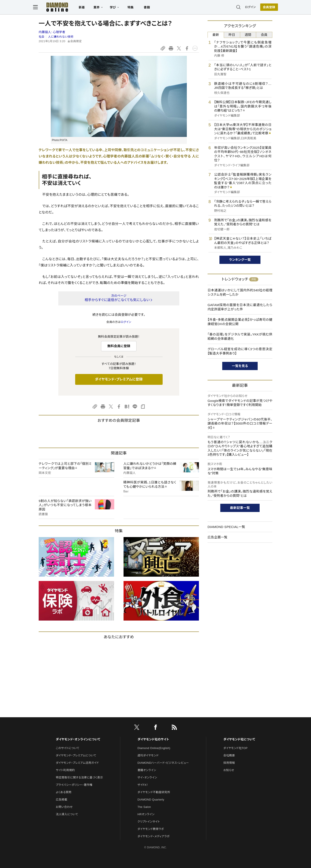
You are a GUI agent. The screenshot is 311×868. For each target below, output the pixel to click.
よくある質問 (63, 792)
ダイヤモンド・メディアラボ (154, 836)
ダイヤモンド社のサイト (153, 739)
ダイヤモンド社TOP (235, 748)
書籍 (152, 8)
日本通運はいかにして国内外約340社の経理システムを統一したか (240, 292)
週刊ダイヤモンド (148, 755)
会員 (264, 35)
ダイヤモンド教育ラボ (151, 829)
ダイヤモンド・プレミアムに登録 (119, 379)
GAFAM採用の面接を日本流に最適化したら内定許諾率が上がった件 (240, 307)
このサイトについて (67, 748)
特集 (136, 8)
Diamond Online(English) (154, 748)
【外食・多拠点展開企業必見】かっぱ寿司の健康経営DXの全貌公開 (240, 322)
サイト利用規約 (65, 770)
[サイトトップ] (59, 7)
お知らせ (229, 770)
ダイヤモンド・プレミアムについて (76, 755)
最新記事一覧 (240, 508)
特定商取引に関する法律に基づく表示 (79, 777)
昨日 (232, 35)
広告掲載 (61, 800)
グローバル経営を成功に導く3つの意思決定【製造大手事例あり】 (240, 351)
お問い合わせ (64, 807)
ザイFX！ (143, 785)
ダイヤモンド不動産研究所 (154, 792)
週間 (248, 35)
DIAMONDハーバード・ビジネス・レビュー (163, 763)
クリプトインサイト (149, 822)
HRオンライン (146, 814)
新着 (87, 8)
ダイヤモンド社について (239, 739)
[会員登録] (263, 8)
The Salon (144, 807)
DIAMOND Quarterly (151, 800)
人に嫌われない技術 (61, 37)
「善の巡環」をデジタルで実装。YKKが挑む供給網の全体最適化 (240, 336)
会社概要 (229, 755)
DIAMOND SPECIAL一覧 (226, 527)
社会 (42, 37)
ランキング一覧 (240, 260)
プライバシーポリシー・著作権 (74, 785)
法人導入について (67, 814)
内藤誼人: (52, 32)
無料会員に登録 (119, 346)
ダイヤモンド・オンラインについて (78, 739)
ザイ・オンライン (147, 777)
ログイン (245, 7)
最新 (216, 35)
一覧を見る (240, 366)
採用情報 (229, 763)
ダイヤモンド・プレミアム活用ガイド (77, 763)
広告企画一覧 (217, 537)
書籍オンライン (147, 770)
